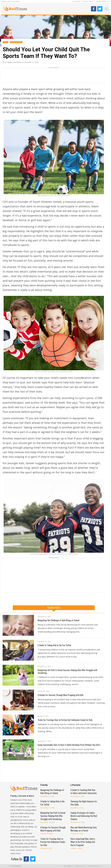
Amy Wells (7, 62)
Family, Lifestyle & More (11, 1)
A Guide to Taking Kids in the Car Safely (54, 645)
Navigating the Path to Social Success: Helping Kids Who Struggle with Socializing (67, 671)
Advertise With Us (103, 1)
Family (5, 42)
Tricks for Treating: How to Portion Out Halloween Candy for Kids (65, 720)
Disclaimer (76, 1)
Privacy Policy (88, 1)
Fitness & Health (16, 42)
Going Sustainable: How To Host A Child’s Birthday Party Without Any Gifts (69, 745)
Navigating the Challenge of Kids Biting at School (58, 620)
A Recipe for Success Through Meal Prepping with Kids (61, 695)
